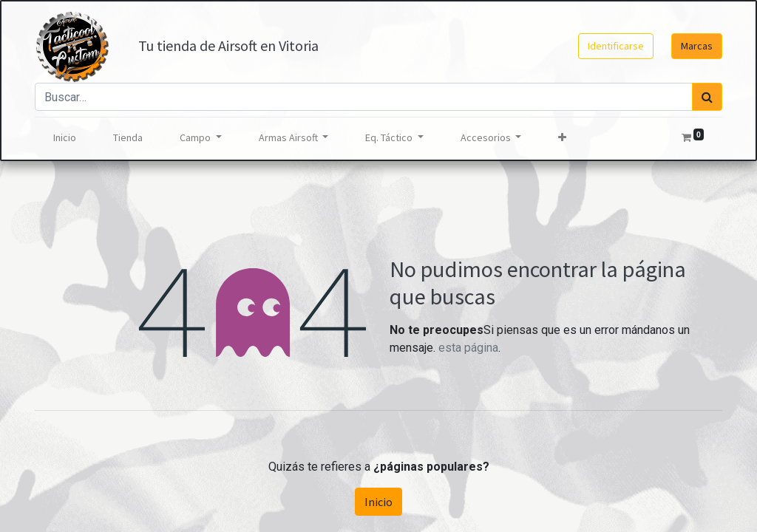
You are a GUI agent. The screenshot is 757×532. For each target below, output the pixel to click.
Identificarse (616, 46)
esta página (468, 348)
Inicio (378, 502)
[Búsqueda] (707, 97)
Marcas (697, 46)
